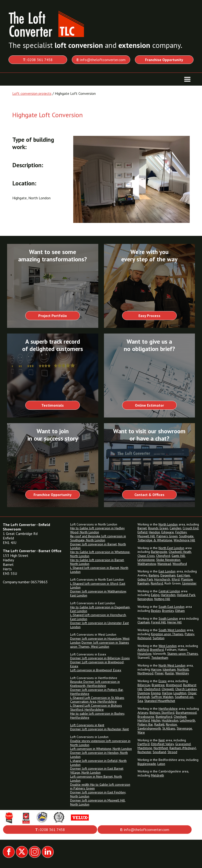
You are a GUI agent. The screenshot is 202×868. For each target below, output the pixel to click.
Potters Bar (145, 724)
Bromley (168, 611)
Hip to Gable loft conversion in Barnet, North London (97, 562)
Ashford (143, 650)
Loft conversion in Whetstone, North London (101, 749)
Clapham (144, 622)
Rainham (143, 583)
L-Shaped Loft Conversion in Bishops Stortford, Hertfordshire (96, 707)
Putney (189, 634)
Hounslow (144, 654)
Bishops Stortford (162, 713)
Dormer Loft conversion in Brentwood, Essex (97, 664)
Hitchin (156, 720)
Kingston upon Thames (167, 634)
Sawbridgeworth (149, 728)
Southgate (186, 536)
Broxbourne (146, 717)
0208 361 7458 (38, 60)
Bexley (156, 611)
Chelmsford (152, 689)
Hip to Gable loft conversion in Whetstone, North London (100, 554)
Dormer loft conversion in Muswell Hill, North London (98, 802)
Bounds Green (158, 528)
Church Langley (186, 689)
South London (168, 618)
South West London (172, 630)
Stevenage (184, 728)
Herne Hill (174, 622)
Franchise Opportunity (53, 495)
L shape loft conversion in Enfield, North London (98, 763)
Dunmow (144, 693)
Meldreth (157, 775)
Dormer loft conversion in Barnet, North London (98, 546)
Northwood (145, 673)
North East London (171, 548)
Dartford (144, 744)
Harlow (167, 693)
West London (168, 646)
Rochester (144, 752)
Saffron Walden (162, 697)
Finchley (181, 532)
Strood (172, 752)
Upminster (189, 583)
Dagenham (168, 575)
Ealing (155, 595)
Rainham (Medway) (183, 748)
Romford (157, 583)
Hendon (154, 532)
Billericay (144, 685)
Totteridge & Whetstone (155, 540)
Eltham (180, 611)
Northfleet (161, 748)
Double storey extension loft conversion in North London (100, 743)
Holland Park (186, 595)
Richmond (144, 638)
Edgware (168, 532)
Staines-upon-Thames (183, 654)
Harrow (156, 669)
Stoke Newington (168, 560)
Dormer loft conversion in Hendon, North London (99, 755)
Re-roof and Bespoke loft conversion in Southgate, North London (98, 538)
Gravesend (183, 744)
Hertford (144, 720)
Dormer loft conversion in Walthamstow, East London (98, 593)
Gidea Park (145, 579)
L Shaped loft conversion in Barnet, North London (99, 570)
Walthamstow (147, 564)
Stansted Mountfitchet (160, 701)
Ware (141, 732)
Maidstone (145, 748)
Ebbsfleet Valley (162, 744)
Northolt (183, 669)
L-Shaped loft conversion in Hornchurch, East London (98, 617)
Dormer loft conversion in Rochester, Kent (99, 729)
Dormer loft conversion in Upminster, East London (99, 625)
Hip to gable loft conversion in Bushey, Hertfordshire (98, 716)
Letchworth (187, 720)
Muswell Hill (146, 536)
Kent (162, 740)
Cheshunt (180, 717)
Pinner (159, 673)
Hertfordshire (168, 709)
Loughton (180, 693)
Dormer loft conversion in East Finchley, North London (98, 794)
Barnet (142, 528)
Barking (154, 575)
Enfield (142, 532)
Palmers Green (167, 536)
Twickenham (160, 658)
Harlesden (168, 595)
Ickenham (169, 669)
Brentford (157, 650)
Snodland (159, 752)
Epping (156, 693)
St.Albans (169, 728)
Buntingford (164, 717)
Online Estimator (149, 405)
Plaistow (187, 579)
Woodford (180, 564)
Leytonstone (146, 560)
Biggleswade (147, 764)
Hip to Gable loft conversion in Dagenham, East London (100, 609)
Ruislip (170, 673)
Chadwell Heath (180, 552)
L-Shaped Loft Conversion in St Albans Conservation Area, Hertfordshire (97, 700)
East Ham (183, 575)
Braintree (158, 685)
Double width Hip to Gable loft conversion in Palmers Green (100, 787)
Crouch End (191, 528)
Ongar (192, 693)
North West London (172, 665)
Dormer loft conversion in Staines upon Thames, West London (100, 645)
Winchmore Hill (184, 540)
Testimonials (53, 405)
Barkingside (159, 552)
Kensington (145, 599)
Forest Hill (159, 622)
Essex (163, 681)
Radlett (159, 724)
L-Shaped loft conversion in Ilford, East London (98, 586)
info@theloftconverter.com (101, 60)
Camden (175, 528)
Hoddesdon (170, 720)
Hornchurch (162, 579)
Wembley (182, 673)
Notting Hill (162, 599)
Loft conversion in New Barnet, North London (96, 778)
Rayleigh (144, 697)
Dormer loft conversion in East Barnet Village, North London (97, 770)
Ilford (176, 579)
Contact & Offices (149, 495)
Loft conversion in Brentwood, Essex (96, 670)
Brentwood (174, 685)
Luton (161, 764)
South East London (172, 607)
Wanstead (164, 564)
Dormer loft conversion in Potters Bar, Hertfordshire (97, 692)
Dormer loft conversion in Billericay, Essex (100, 658)
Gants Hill (178, 556)
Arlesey (143, 713)
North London (168, 524)
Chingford (163, 556)
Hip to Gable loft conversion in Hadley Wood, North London (97, 530)
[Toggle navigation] (187, 79)
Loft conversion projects (32, 93)
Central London (169, 591)
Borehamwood (186, 713)
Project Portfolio (53, 316)
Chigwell (168, 689)
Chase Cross (146, 556)
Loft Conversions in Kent (87, 725)
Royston (171, 724)
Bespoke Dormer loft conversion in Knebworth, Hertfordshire (95, 684)
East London (167, 571)
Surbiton (159, 638)
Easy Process (149, 316)
